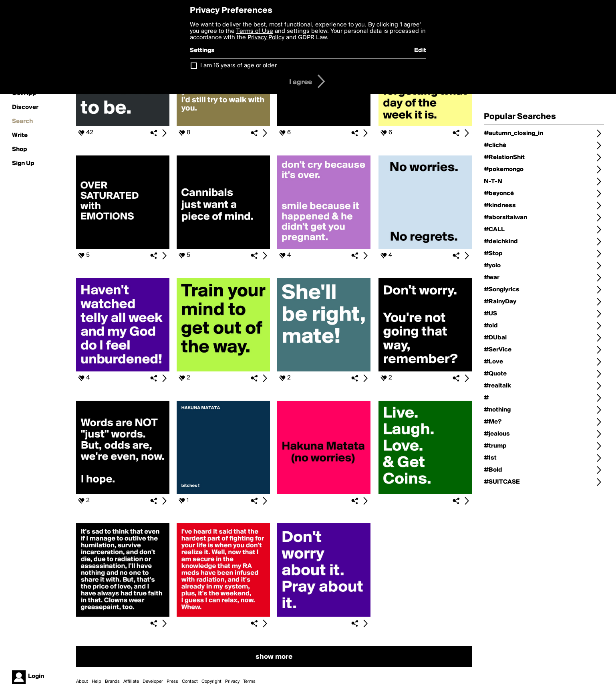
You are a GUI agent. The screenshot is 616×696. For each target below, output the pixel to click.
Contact (190, 682)
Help (97, 682)
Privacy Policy (266, 38)
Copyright (211, 682)
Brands (112, 682)
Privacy (232, 682)
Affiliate (131, 682)
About (82, 682)
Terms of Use (255, 31)
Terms (249, 682)
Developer (153, 682)
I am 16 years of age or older (239, 66)
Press (172, 682)
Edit (420, 50)
